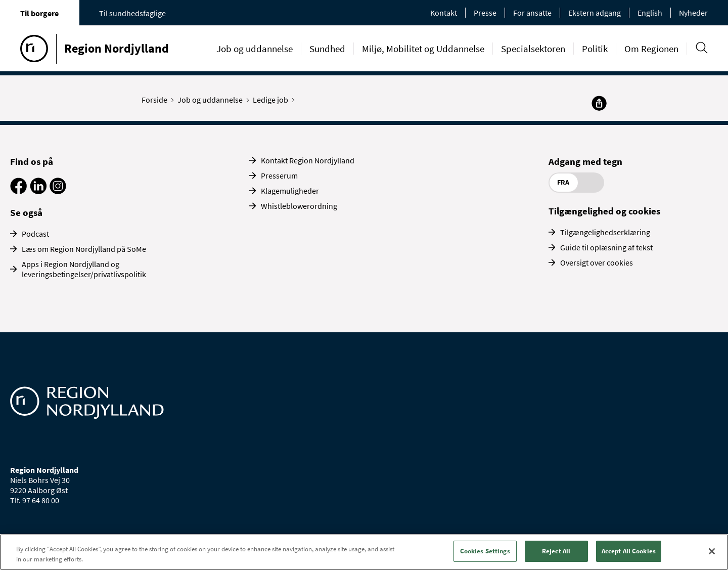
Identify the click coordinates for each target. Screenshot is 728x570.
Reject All (556, 551)
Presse (485, 13)
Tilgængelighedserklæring (605, 232)
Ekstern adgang (595, 13)
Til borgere (39, 13)
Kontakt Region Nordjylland (308, 160)
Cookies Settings (485, 551)
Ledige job (273, 100)
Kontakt (444, 13)
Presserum (279, 176)
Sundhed (327, 49)
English (650, 13)
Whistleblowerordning (299, 206)
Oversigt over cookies (597, 262)
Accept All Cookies (629, 551)
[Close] (712, 551)
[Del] (599, 103)
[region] (364, 552)
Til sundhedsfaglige (132, 13)
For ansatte (532, 13)
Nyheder (693, 13)
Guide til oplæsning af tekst (606, 247)
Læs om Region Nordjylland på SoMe (84, 249)
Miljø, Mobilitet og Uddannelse (423, 49)
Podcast (35, 234)
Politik (595, 49)
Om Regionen (651, 49)
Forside (157, 100)
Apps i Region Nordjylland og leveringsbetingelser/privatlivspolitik (84, 269)
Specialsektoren (533, 49)
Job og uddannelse (255, 49)
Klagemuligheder (290, 191)
